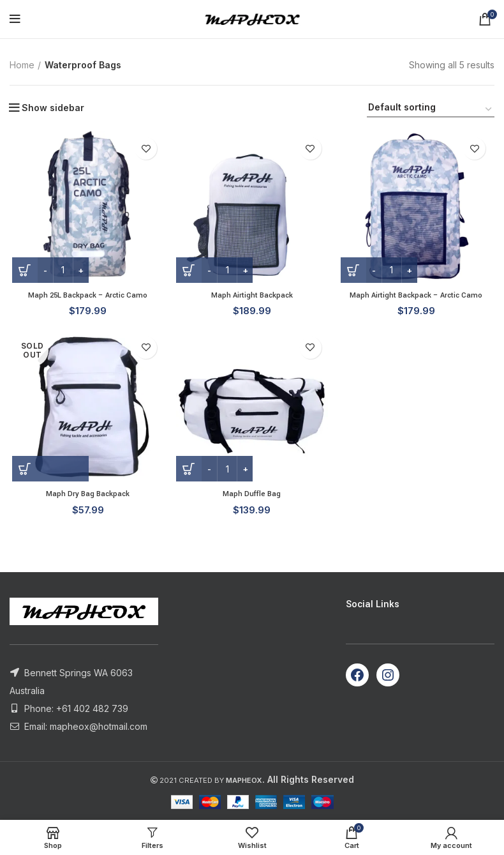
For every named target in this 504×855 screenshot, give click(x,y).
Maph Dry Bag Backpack (86, 497)
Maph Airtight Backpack (252, 296)
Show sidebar (53, 108)
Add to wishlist (145, 148)
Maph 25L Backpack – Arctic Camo (86, 296)
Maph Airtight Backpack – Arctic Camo (418, 296)
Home (22, 65)
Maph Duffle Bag (252, 497)
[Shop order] (431, 110)
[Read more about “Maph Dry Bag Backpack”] (48, 472)
